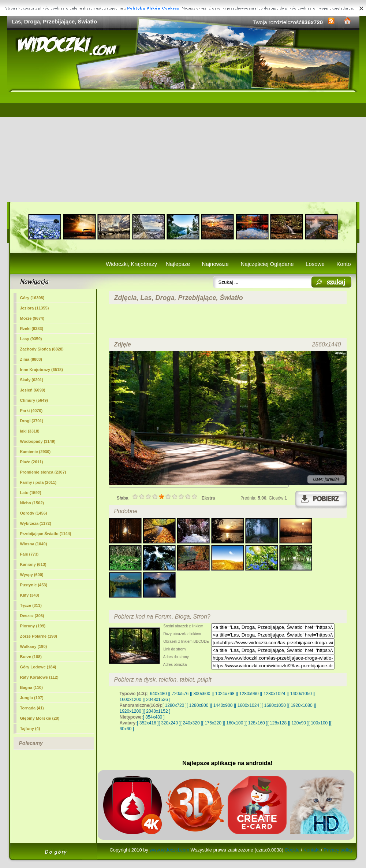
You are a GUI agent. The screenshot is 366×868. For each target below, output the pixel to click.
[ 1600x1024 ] (248, 705)
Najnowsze (215, 264)
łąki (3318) (30, 431)
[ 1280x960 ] (249, 694)
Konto (343, 264)
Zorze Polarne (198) (39, 636)
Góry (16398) (32, 298)
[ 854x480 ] (154, 717)
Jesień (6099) (33, 390)
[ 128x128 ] (278, 723)
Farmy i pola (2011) (38, 482)
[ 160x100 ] (235, 723)
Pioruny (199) (33, 626)
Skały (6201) (32, 380)
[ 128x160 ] (256, 723)
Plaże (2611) (32, 462)
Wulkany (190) (34, 646)
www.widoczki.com (169, 850)
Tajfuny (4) (30, 728)
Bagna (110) (31, 687)
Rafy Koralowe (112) (39, 677)
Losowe (315, 264)
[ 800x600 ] (202, 694)
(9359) (31, 339)
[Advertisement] (183, 147)
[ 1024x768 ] (225, 694)
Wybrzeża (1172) (36, 523)
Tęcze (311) (31, 605)
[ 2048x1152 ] (157, 711)
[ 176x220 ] (213, 723)
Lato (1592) (31, 493)
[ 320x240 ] (169, 723)
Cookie (292, 850)
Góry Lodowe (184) (38, 667)
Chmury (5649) (34, 400)
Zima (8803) (31, 359)
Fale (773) (29, 554)
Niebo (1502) (32, 503)
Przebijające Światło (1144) (46, 534)
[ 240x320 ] (191, 723)
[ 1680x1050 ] (275, 705)
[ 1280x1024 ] (274, 694)
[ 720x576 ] (180, 694)
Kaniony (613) (33, 564)
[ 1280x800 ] (199, 705)
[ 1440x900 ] (223, 705)
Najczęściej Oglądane (267, 264)
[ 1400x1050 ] (301, 694)
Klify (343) (30, 595)
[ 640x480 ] (158, 694)
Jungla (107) (32, 698)
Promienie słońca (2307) (43, 472)
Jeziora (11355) (35, 308)
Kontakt (311, 850)
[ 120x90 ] (299, 723)
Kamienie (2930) (36, 452)
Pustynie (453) (34, 585)
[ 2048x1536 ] (157, 700)
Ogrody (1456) (34, 513)
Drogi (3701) (32, 421)
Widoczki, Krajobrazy (131, 264)
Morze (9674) (32, 318)
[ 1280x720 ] (175, 705)
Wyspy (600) (32, 575)
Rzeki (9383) (32, 329)
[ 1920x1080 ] (302, 705)
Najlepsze (178, 264)
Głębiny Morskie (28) (40, 718)
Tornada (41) (32, 708)
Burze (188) (31, 657)
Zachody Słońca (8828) (42, 349)
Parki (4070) (31, 411)
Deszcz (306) (32, 616)
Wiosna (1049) (34, 544)
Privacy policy (338, 850)
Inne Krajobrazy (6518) (42, 370)
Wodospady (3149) (38, 441)
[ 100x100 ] (319, 723)
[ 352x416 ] (148, 723)
